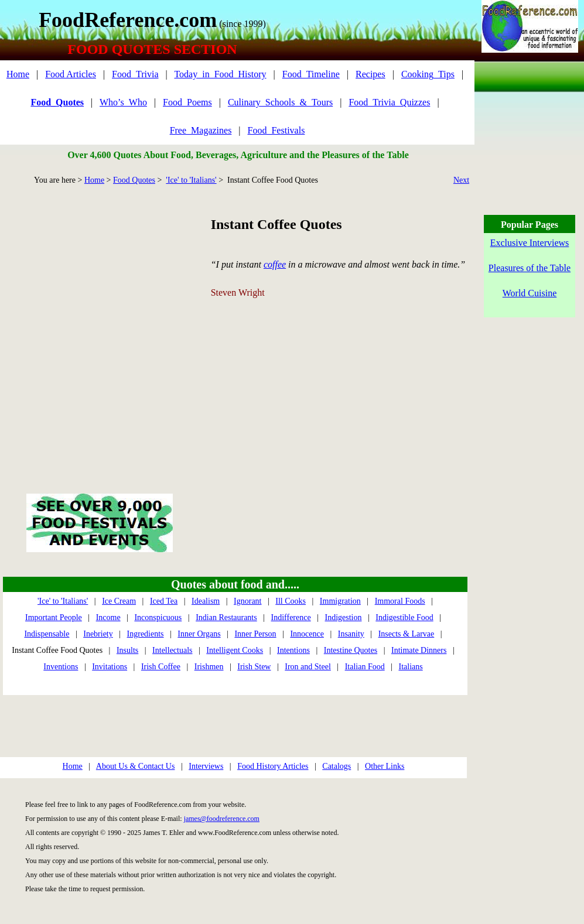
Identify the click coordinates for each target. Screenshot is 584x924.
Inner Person (255, 634)
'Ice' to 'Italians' (191, 180)
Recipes (370, 74)
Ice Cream (119, 601)
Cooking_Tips (428, 74)
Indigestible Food (404, 617)
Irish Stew (254, 667)
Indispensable (47, 634)
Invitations (110, 667)
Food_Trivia (135, 74)
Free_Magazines (201, 130)
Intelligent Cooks (235, 650)
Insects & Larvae (407, 634)
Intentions (293, 650)
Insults (127, 650)
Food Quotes (134, 180)
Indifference (291, 617)
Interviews (206, 766)
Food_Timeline (311, 74)
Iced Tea (164, 601)
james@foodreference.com (222, 819)
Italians (410, 667)
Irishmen (209, 667)
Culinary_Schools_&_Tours (280, 102)
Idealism (206, 601)
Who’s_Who (123, 102)
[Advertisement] (110, 326)
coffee (275, 264)
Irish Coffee (161, 667)
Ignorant (247, 601)
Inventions (61, 667)
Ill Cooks (291, 601)
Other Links (385, 766)
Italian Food (365, 667)
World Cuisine (530, 293)
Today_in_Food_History (220, 74)
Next (461, 180)
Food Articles (71, 74)
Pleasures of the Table (530, 268)
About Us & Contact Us (136, 766)
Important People (54, 617)
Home (18, 74)
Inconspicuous (158, 617)
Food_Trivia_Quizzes (389, 102)
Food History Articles (273, 766)
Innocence (307, 634)
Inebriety (98, 634)
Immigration (340, 601)
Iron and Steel (308, 667)
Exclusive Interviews (530, 243)
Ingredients (146, 634)
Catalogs (337, 766)
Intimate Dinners (419, 650)
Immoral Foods (400, 601)
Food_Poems (187, 102)
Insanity (351, 634)
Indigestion (343, 617)
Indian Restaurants (226, 617)
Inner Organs (199, 634)
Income (108, 617)
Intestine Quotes (351, 650)
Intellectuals (172, 650)
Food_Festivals (276, 130)
